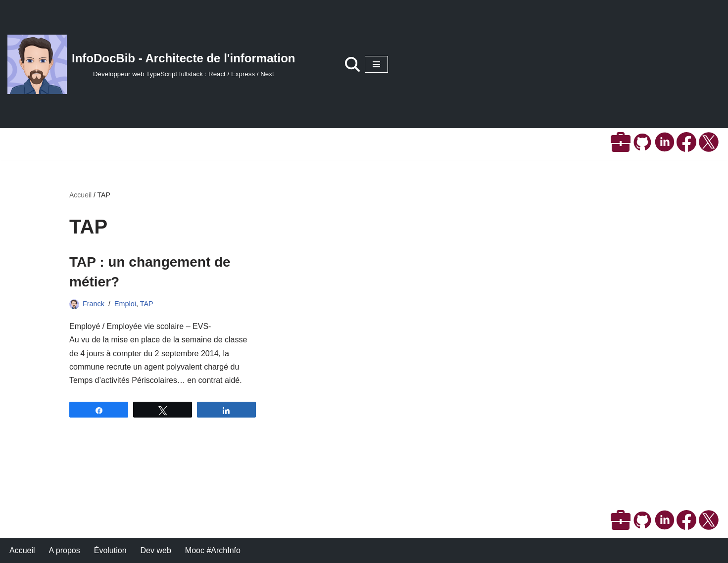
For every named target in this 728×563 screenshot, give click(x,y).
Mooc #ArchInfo (213, 550)
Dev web (156, 550)
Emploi (125, 304)
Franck (94, 304)
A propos (65, 550)
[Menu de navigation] (376, 64)
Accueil (80, 195)
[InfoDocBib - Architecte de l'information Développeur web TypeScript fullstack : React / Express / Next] (151, 64)
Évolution (110, 550)
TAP (147, 304)
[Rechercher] (352, 64)
